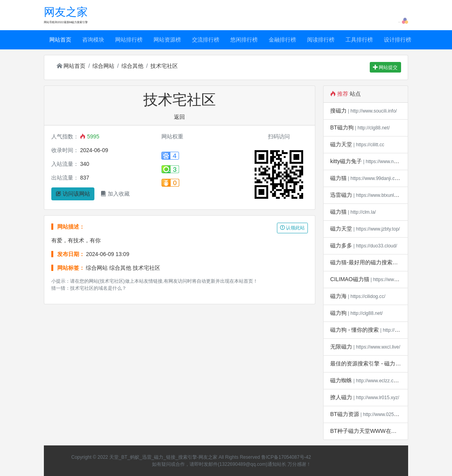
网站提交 (385, 67)
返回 (179, 117)
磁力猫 (338, 178)
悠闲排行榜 (244, 40)
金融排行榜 (282, 40)
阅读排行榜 (321, 40)
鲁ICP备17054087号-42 (286, 457)
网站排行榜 (129, 40)
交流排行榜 (206, 40)
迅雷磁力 (341, 195)
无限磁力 (341, 347)
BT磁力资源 (345, 414)
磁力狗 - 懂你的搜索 (354, 330)
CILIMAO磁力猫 (350, 279)
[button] (405, 20)
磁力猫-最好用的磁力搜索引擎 (367, 262)
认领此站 (292, 228)
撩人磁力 (341, 397)
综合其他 (132, 66)
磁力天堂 (341, 144)
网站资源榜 (167, 40)
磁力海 (338, 296)
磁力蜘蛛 (341, 380)
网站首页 (60, 40)
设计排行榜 (398, 40)
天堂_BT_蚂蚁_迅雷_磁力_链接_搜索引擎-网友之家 (163, 457)
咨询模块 (93, 40)
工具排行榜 (359, 40)
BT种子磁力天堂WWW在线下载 (369, 431)
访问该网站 (73, 194)
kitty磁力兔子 (346, 161)
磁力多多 (341, 245)
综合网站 (103, 66)
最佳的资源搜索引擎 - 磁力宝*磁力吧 (375, 363)
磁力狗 (338, 313)
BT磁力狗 (342, 127)
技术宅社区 (164, 66)
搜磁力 (338, 111)
